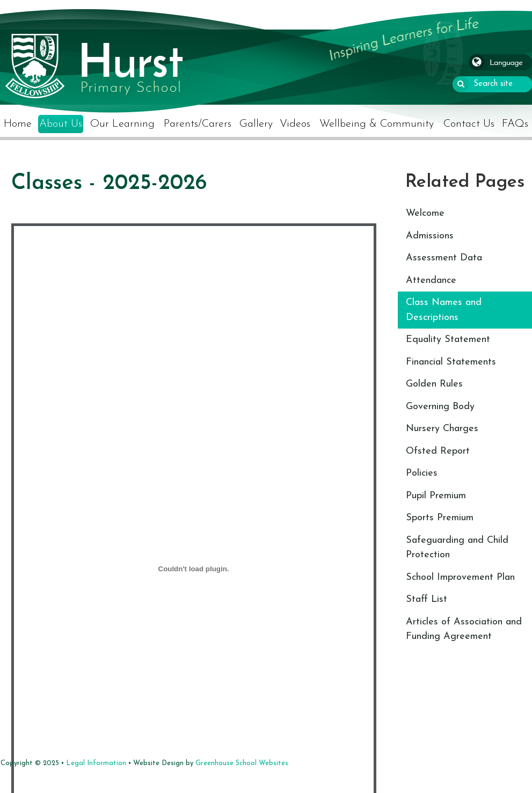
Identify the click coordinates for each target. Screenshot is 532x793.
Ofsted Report (438, 451)
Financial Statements (451, 362)
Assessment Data (444, 258)
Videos (295, 124)
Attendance (431, 281)
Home (18, 124)
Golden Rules (434, 384)
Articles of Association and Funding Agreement (464, 630)
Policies (422, 473)
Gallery (256, 124)
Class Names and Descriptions (444, 310)
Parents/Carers (198, 124)
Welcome (425, 213)
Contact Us (469, 124)
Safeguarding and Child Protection (457, 548)
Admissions (430, 236)
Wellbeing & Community (377, 124)
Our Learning (122, 124)
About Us (61, 124)
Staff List (427, 599)
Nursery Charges (442, 429)
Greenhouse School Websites (242, 763)
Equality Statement (448, 340)
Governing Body (440, 407)
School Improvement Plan (460, 577)
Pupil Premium (436, 496)
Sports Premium (440, 518)
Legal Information (96, 763)
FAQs (515, 124)
